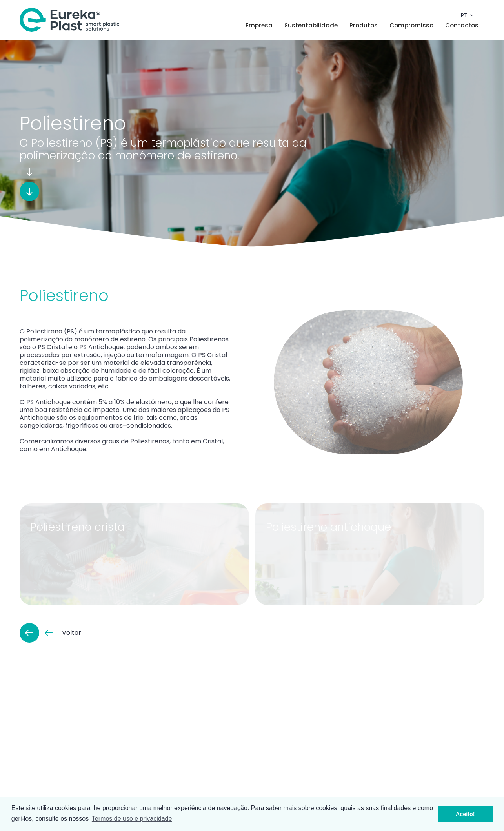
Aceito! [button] (465, 814)
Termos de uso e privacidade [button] (132, 819)
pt (468, 15)
